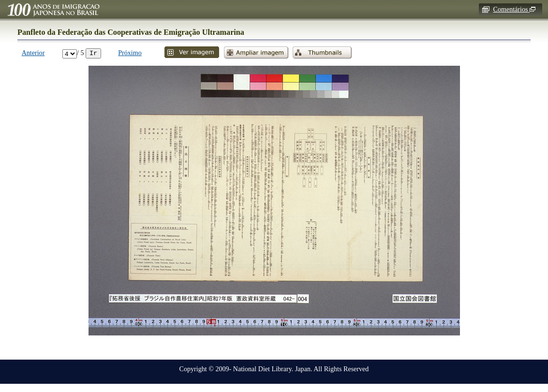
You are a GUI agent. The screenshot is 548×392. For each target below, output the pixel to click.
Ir (93, 53)
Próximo (130, 53)
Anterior (33, 53)
